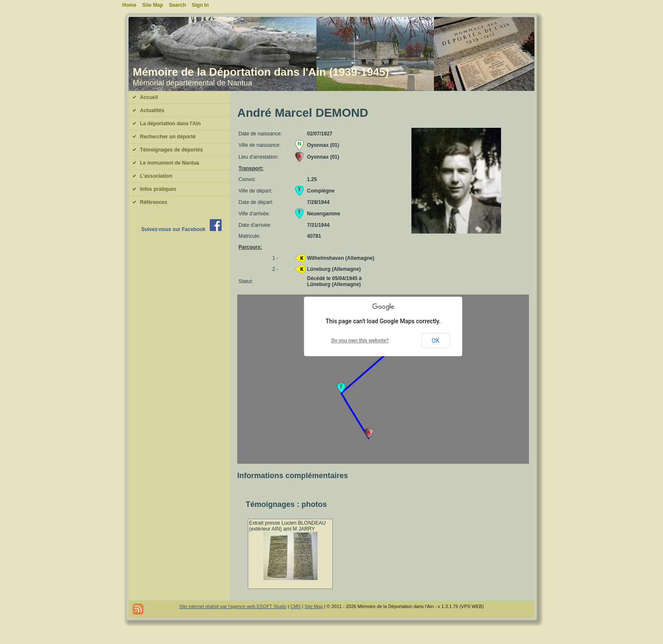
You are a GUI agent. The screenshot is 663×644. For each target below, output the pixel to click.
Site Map (314, 606)
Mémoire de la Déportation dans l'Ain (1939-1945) (261, 72)
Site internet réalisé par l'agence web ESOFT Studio (233, 606)
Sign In (200, 5)
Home (129, 5)
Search (178, 5)
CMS (296, 606)
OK (436, 341)
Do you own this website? (360, 341)
